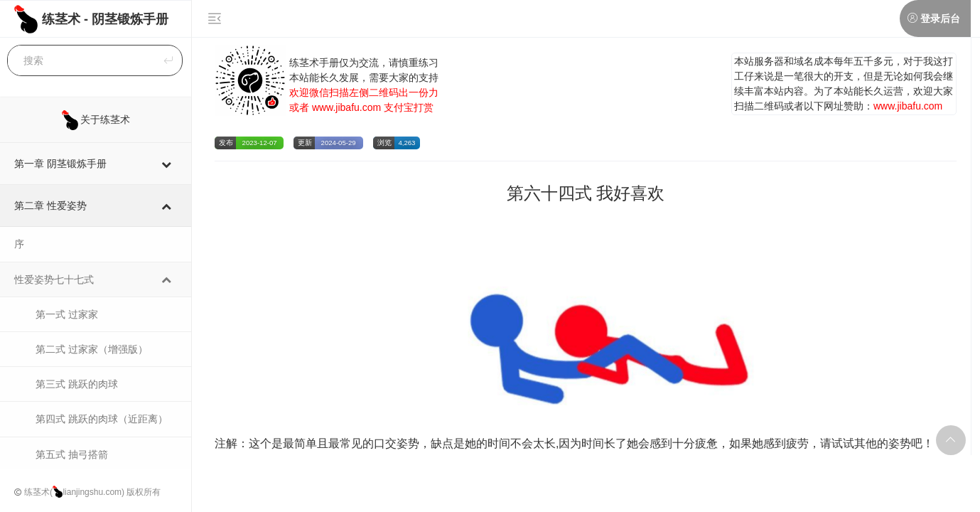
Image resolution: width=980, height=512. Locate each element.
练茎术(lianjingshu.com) (74, 492)
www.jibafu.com (346, 107)
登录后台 (940, 18)
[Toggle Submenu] (166, 164)
